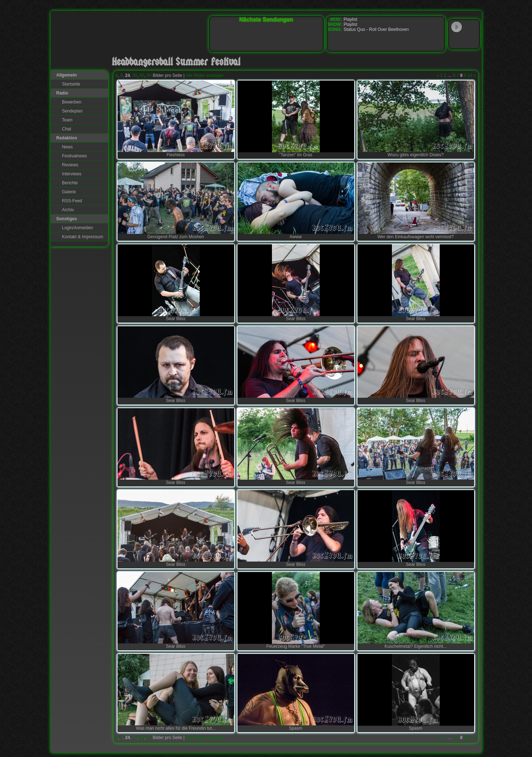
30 (135, 75)
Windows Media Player (457, 41)
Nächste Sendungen (266, 20)
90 (149, 75)
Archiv (68, 210)
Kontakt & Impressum (83, 237)
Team (67, 120)
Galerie (69, 192)
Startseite (71, 84)
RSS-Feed (72, 201)
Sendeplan (72, 111)
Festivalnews (75, 156)
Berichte (70, 183)
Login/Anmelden (78, 228)
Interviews (72, 174)
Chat (67, 129)
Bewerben (72, 102)
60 (142, 75)
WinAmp (471, 27)
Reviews (70, 165)
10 (470, 75)
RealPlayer (471, 41)
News (68, 147)
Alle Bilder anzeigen (204, 75)
